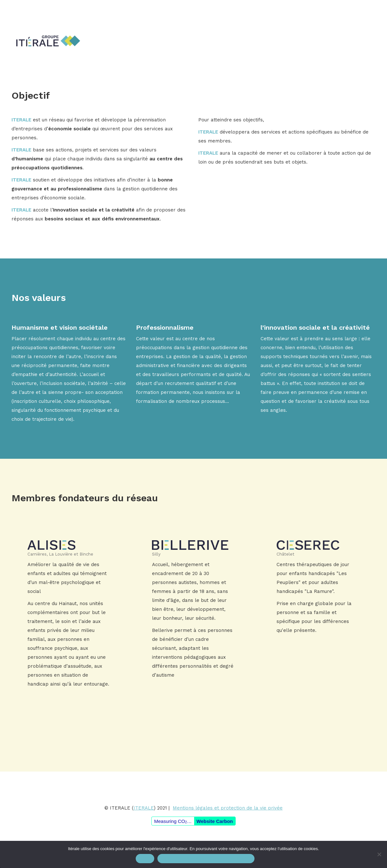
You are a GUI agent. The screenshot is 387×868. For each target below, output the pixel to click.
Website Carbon (215, 821)
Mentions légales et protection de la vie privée (228, 808)
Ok (145, 858)
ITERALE (144, 808)
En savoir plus (69, 613)
